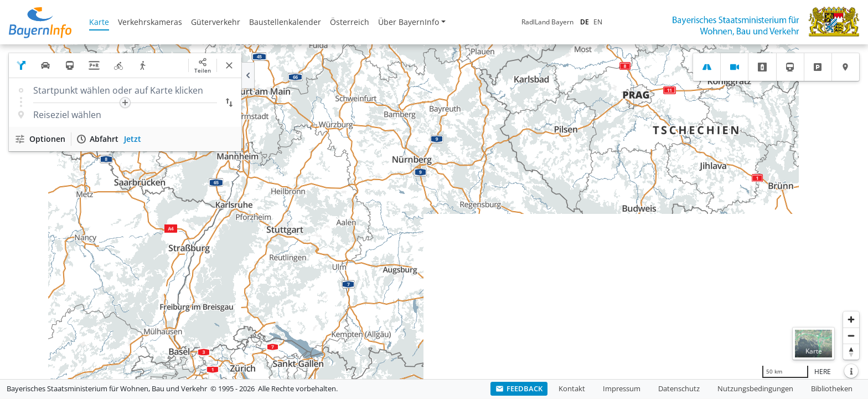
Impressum (622, 388)
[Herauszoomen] (851, 336)
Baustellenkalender (285, 22)
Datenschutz (679, 388)
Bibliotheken (832, 388)
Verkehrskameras (150, 22)
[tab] (707, 67)
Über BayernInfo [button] (409, 22)
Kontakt (572, 388)
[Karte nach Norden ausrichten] (851, 352)
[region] (434, 212)
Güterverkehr (216, 22)
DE (585, 22)
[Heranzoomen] (851, 319)
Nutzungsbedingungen (755, 388)
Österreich (350, 22)
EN (598, 22)
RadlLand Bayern (547, 22)
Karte (99, 22)
